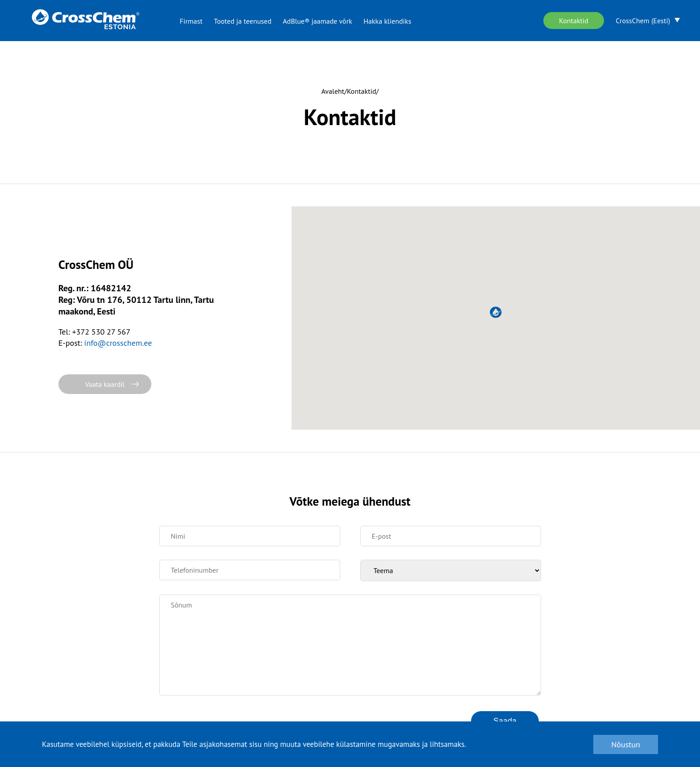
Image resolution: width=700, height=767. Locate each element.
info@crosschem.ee (118, 343)
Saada (505, 721)
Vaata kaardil (105, 384)
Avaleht (333, 91)
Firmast (191, 21)
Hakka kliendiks (387, 21)
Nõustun (626, 744)
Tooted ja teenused (243, 21)
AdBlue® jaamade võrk (317, 21)
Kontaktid (574, 21)
